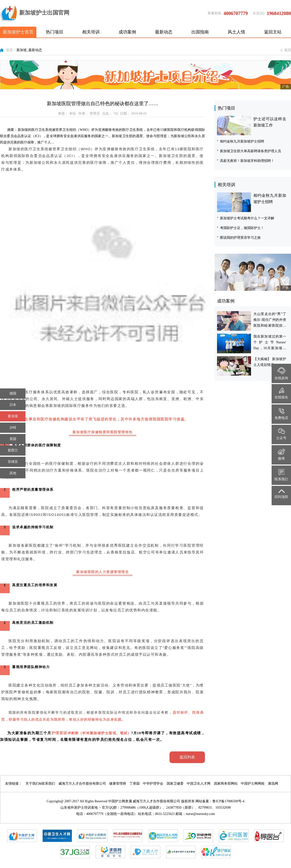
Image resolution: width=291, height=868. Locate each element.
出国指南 (200, 32)
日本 (13, 405)
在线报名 (281, 393)
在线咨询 (281, 374)
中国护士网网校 (253, 784)
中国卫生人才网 (199, 784)
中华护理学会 (153, 784)
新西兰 (13, 450)
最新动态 (164, 32)
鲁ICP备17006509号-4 (228, 801)
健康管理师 (118, 784)
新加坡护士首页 (18, 32)
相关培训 (91, 32)
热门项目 (55, 32)
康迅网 (273, 784)
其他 (13, 473)
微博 (281, 455)
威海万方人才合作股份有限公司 (82, 784)
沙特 (13, 428)
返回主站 (273, 32)
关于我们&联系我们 (40, 784)
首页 (9, 50)
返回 (288, 50)
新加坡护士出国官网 (35, 13)
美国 (13, 439)
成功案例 (127, 32)
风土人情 (236, 32)
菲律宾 (13, 462)
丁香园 (135, 784)
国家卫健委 (175, 784)
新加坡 (13, 416)
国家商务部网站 (226, 784)
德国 (13, 393)
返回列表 (187, 757)
